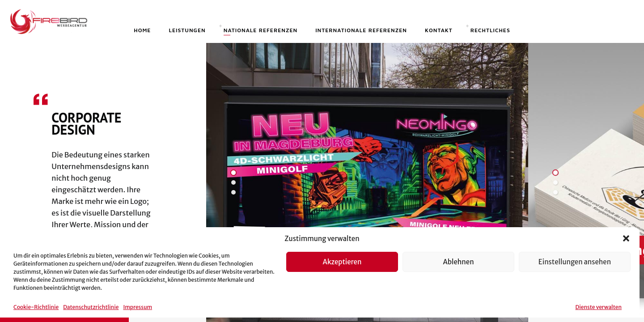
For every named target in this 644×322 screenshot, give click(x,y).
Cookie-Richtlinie (36, 307)
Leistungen (187, 30)
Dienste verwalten (599, 307)
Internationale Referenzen (361, 30)
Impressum (138, 307)
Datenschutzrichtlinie (91, 307)
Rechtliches (490, 30)
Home (142, 30)
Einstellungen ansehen (575, 262)
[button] (626, 238)
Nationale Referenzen (261, 30)
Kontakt (439, 30)
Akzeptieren (342, 262)
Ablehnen (458, 262)
